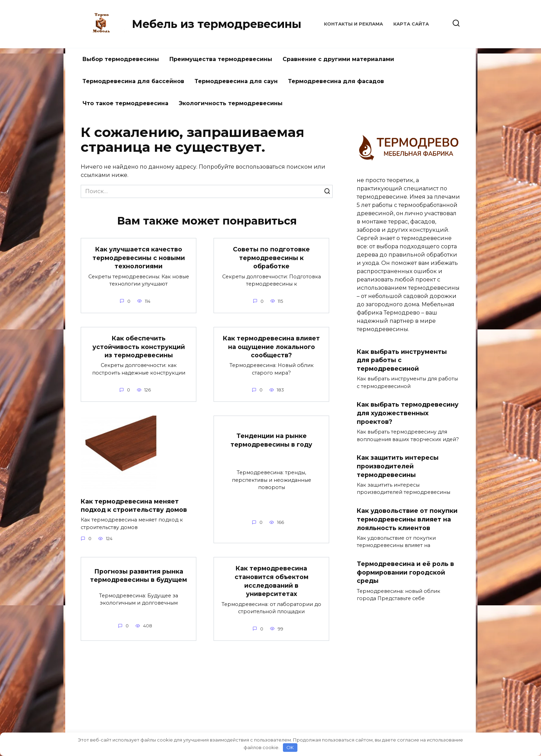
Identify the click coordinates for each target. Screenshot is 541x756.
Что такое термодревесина (125, 103)
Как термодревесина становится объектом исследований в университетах (272, 581)
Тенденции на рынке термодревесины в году (271, 440)
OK (290, 747)
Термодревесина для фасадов (336, 81)
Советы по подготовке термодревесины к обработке (271, 258)
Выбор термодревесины (121, 59)
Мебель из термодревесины (217, 24)
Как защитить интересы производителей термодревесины (398, 466)
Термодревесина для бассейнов (133, 81)
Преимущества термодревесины (221, 59)
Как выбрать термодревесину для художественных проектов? (408, 413)
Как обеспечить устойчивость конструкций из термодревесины (139, 347)
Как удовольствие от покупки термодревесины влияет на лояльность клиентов (407, 519)
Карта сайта (411, 24)
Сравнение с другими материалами (338, 59)
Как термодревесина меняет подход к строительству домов (134, 506)
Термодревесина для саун (236, 81)
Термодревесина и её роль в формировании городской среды (405, 573)
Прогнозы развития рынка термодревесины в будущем (139, 576)
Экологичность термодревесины (231, 103)
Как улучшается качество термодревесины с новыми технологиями (139, 258)
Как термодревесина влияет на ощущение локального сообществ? (271, 347)
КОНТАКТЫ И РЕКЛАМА (353, 24)
